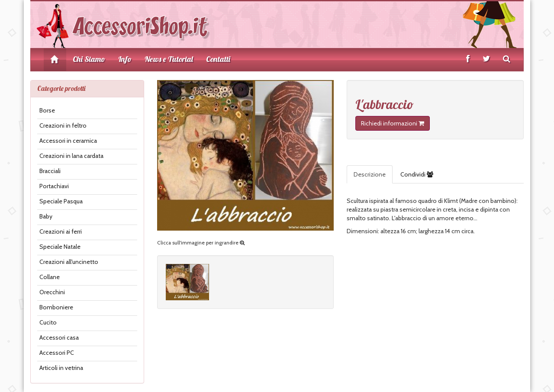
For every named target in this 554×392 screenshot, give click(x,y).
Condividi (417, 174)
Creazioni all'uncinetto (69, 262)
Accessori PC (57, 353)
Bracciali (50, 171)
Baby (46, 216)
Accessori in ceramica (68, 141)
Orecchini (52, 292)
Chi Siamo (89, 59)
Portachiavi (54, 186)
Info (125, 59)
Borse (47, 110)
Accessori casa (59, 337)
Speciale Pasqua (61, 201)
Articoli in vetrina (61, 368)
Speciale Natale (60, 247)
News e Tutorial (169, 59)
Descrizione (370, 174)
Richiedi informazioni (393, 123)
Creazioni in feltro (63, 125)
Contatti (218, 59)
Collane (50, 277)
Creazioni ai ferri (61, 231)
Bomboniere (56, 307)
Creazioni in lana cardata (71, 156)
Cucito (48, 322)
